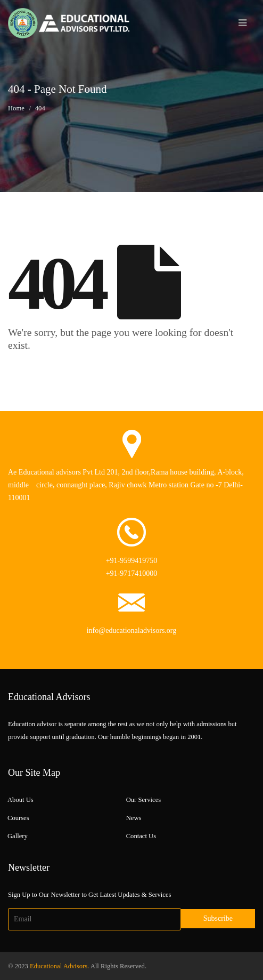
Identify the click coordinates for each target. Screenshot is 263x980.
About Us (20, 800)
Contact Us (141, 836)
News (134, 818)
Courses (18, 818)
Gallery (18, 836)
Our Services (143, 800)
